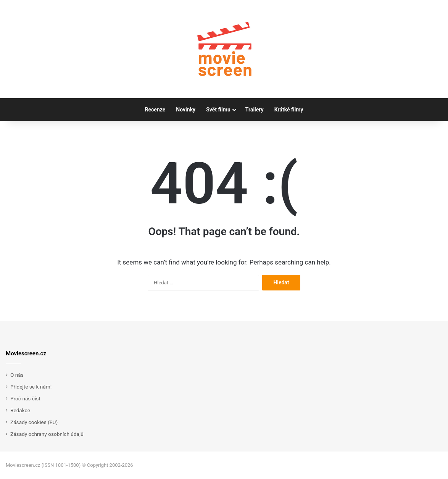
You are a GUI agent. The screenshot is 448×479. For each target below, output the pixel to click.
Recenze (155, 110)
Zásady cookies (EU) (34, 422)
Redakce (20, 410)
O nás (17, 375)
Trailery (255, 110)
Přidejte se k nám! (31, 387)
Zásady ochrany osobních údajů (47, 434)
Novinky (186, 110)
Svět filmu (218, 110)
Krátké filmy (289, 110)
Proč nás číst (25, 398)
